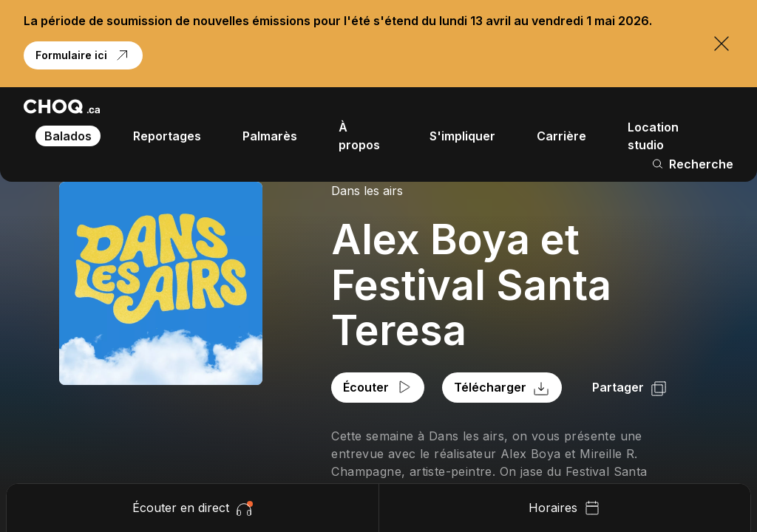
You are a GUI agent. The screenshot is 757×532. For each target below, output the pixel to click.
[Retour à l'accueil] (62, 106)
